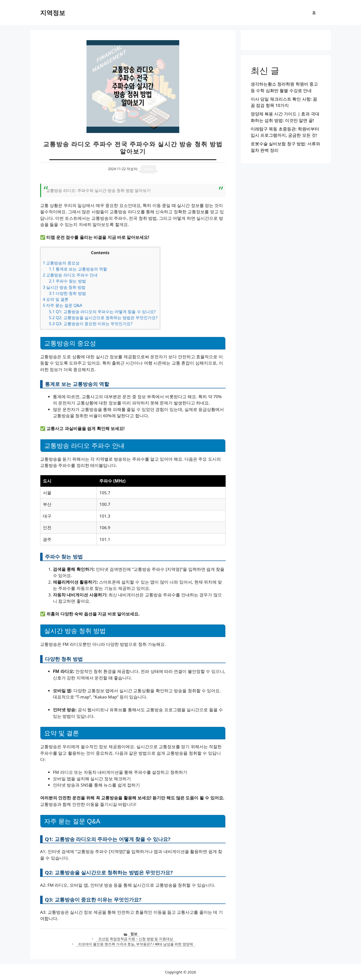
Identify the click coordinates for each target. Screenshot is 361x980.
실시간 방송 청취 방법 (64, 287)
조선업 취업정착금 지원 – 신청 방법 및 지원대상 (136, 939)
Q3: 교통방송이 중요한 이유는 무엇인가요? (91, 324)
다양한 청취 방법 (67, 293)
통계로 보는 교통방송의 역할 (78, 269)
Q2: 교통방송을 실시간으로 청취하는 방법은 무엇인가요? (103, 318)
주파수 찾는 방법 (67, 281)
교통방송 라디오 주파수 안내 (70, 275)
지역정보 (53, 13)
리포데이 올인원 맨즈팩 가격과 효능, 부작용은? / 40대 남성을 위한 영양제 (136, 944)
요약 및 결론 (56, 299)
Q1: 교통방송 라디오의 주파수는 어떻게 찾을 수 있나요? (102, 312)
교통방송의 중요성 (61, 263)
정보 (134, 934)
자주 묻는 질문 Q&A (63, 305)
